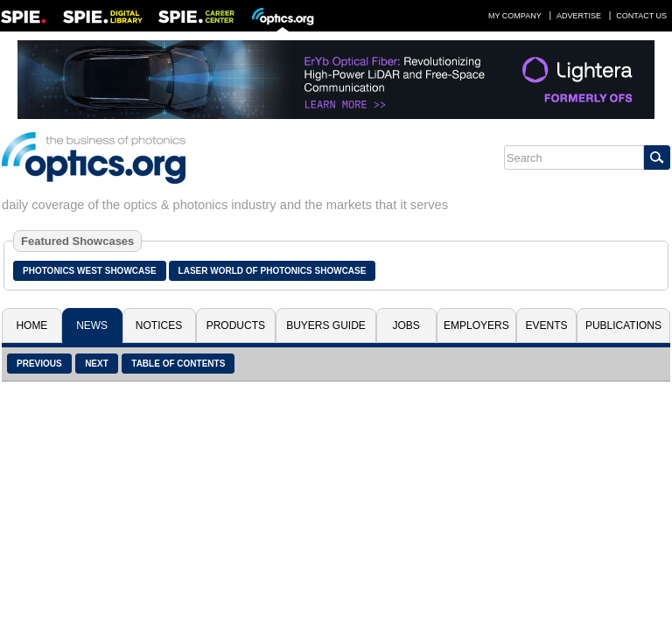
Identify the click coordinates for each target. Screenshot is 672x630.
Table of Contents (178, 364)
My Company (515, 16)
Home (31, 325)
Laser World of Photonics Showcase (273, 271)
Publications (623, 325)
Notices (159, 325)
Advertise (579, 16)
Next (97, 364)
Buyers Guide (326, 325)
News (92, 325)
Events (547, 325)
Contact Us (641, 16)
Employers (476, 325)
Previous (39, 364)
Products (236, 325)
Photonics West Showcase (90, 271)
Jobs (406, 325)
